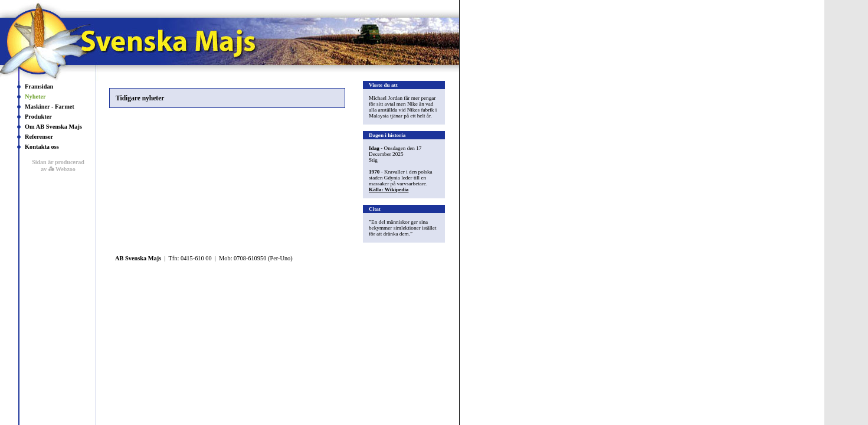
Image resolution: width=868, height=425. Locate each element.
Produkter (38, 117)
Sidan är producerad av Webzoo (58, 166)
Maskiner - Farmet (50, 107)
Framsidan (39, 86)
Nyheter (35, 97)
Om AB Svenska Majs (53, 127)
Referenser (39, 137)
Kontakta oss (42, 147)
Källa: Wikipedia (389, 189)
